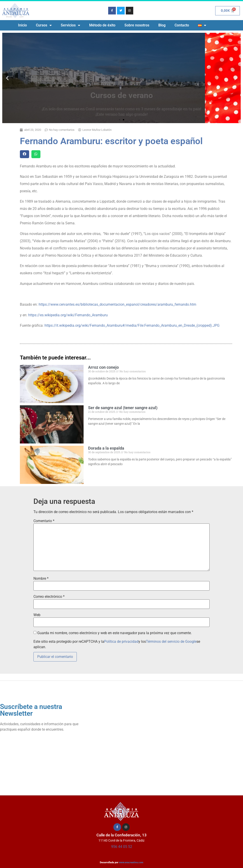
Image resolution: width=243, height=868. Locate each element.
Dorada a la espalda (106, 448)
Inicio (22, 25)
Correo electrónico (49, 597)
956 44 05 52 (122, 847)
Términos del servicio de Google (171, 642)
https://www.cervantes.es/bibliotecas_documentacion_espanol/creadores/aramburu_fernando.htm (117, 304)
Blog (162, 25)
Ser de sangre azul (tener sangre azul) (123, 408)
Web (37, 615)
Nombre (41, 579)
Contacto (182, 25)
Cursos (44, 25)
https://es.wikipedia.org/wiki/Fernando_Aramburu (68, 315)
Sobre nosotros (137, 25)
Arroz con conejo (103, 367)
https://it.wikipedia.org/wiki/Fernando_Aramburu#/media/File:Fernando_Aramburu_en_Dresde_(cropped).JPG (132, 325)
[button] (7, 78)
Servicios (70, 25)
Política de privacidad (121, 642)
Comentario (44, 521)
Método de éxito (102, 25)
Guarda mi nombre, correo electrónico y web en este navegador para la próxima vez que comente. (114, 633)
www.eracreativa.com (131, 862)
